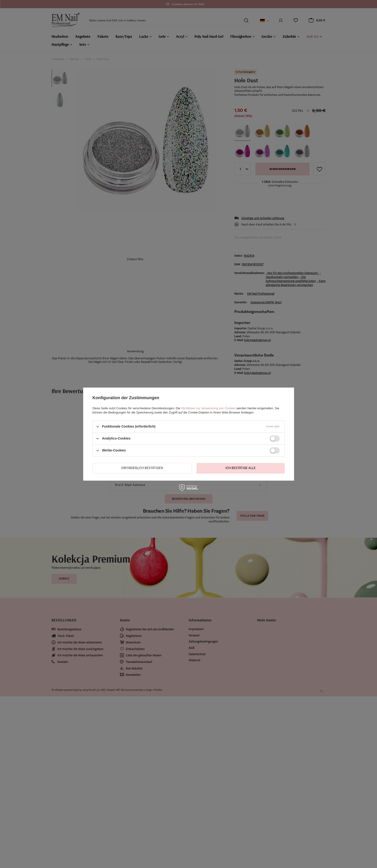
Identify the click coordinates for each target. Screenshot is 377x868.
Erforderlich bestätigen (142, 468)
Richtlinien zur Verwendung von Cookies (208, 408)
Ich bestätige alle (241, 468)
